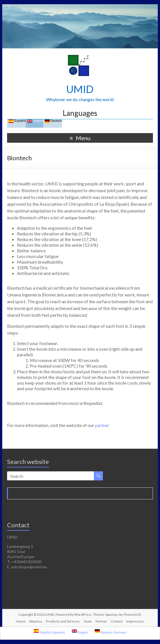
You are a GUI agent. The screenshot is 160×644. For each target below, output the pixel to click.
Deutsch (53, 121)
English (35, 121)
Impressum (135, 621)
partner (102, 425)
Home (21, 621)
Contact (117, 621)
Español (17, 121)
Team (88, 621)
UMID (80, 89)
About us (36, 621)
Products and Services (63, 621)
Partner (101, 621)
